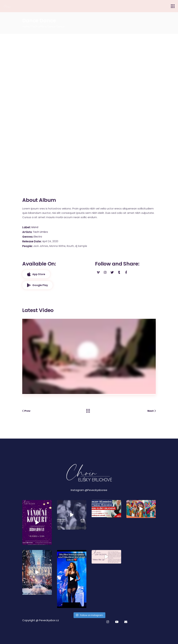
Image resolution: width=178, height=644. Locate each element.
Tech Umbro (40, 232)
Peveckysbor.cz (49, 620)
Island (35, 227)
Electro (38, 237)
